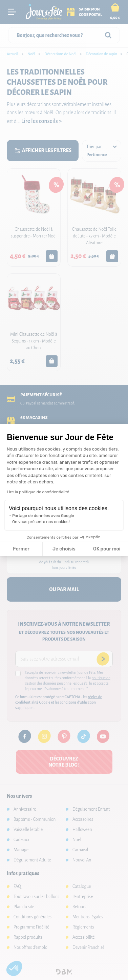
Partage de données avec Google (43, 516)
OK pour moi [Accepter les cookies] (107, 549)
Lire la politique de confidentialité (38, 492)
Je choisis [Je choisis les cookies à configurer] (64, 549)
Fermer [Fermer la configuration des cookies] (21, 549)
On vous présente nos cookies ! (41, 522)
